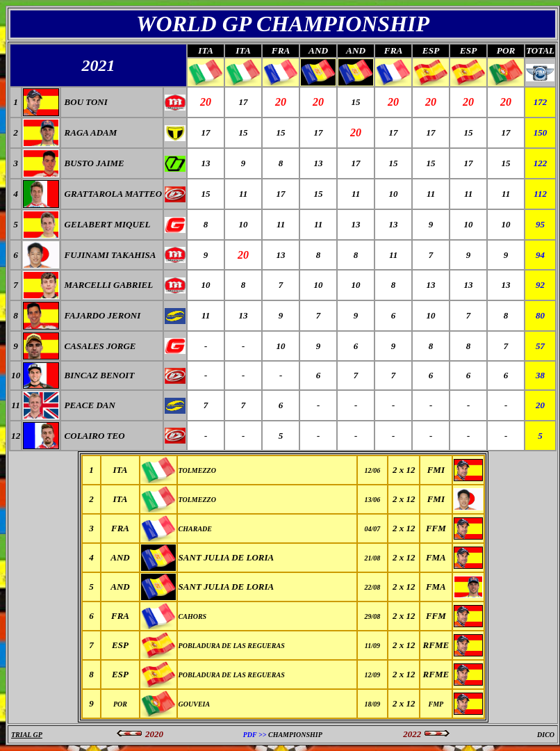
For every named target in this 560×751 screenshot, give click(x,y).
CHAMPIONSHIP (295, 735)
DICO (546, 735)
